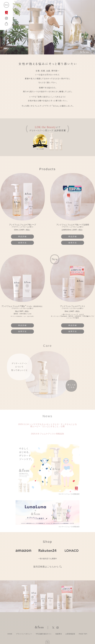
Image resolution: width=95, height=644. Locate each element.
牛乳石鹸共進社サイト (44, 634)
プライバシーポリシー (24, 634)
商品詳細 (22, 236)
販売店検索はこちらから (46, 567)
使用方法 (22, 243)
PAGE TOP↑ (83, 634)
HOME (10, 634)
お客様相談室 (70, 634)
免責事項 (59, 634)
